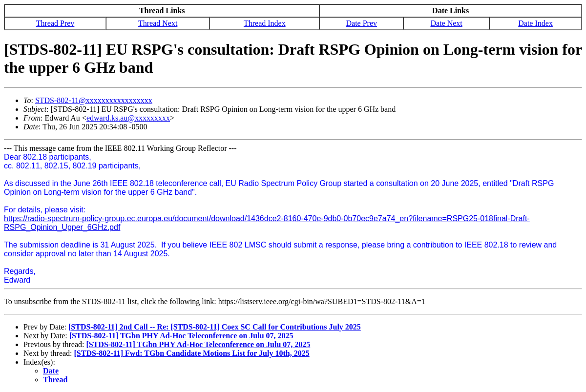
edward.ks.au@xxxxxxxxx (128, 118)
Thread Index (265, 23)
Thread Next (158, 23)
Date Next (446, 23)
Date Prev (361, 23)
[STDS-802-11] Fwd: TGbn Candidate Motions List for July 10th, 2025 (192, 353)
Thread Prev (55, 23)
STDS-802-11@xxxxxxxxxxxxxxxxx (94, 100)
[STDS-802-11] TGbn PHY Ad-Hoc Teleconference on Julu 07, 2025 (181, 336)
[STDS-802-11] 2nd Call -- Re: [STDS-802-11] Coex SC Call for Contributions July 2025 (215, 327)
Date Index (535, 23)
